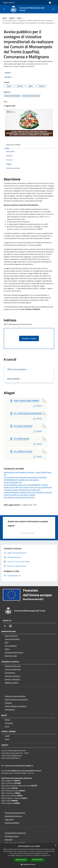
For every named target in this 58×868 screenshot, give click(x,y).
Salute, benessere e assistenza (16, 706)
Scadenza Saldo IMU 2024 (13, 482)
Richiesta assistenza (12, 823)
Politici (7, 649)
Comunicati (9, 723)
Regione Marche (9, 3)
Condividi (9, 73)
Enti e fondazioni (11, 646)
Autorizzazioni (10, 709)
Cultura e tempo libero (13, 669)
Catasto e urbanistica (12, 679)
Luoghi (7, 736)
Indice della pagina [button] (13, 145)
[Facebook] (5, 626)
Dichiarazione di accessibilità (15, 843)
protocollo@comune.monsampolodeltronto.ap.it (24, 771)
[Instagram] (10, 626)
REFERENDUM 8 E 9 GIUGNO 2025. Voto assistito (21, 480)
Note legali (9, 840)
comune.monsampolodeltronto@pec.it (19, 766)
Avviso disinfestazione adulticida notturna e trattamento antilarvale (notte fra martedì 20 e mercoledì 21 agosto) (28, 494)
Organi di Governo (11, 636)
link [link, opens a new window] (49, 855)
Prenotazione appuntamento (15, 813)
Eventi (7, 739)
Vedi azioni (9, 77)
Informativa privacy (12, 836)
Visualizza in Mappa (29, 338)
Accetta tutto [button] (21, 860)
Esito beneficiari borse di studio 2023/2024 (19, 497)
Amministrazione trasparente (15, 833)
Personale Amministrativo (14, 652)
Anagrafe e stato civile (13, 666)
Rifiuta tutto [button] (37, 860)
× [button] (56, 845)
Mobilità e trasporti (12, 683)
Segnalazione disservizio (13, 816)
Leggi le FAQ (9, 819)
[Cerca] (54, 9)
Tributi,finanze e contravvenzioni (16, 699)
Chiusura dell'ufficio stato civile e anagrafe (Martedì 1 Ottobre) (26, 485)
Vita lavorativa (10, 673)
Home (5, 18)
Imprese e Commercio (12, 676)
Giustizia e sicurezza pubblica (15, 696)
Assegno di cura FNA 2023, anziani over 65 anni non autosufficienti (28, 487)
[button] (29, 864)
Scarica (37, 406)
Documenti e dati (11, 656)
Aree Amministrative (12, 639)
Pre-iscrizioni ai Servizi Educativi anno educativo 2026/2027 (25, 477)
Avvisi (19, 18)
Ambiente (8, 703)
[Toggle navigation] (4, 9)
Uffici (7, 642)
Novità (12, 18)
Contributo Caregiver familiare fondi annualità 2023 (22, 490)
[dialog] (29, 856)
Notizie (7, 720)
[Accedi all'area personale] (50, 3)
